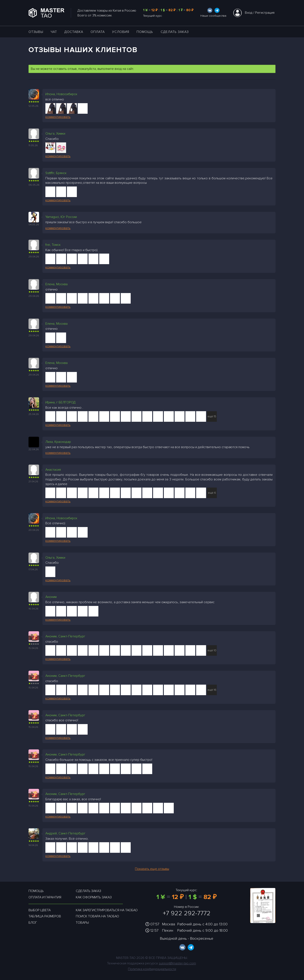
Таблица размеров (45, 916)
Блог (33, 923)
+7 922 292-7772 (187, 913)
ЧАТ (54, 32)
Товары (82, 923)
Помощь (145, 32)
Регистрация (265, 13)
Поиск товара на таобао (97, 916)
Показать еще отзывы (152, 869)
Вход (249, 13)
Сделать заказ (175, 32)
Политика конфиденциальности (152, 969)
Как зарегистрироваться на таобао (107, 910)
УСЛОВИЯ (121, 32)
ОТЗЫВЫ (36, 32)
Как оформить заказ (94, 897)
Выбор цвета (40, 910)
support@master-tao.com (177, 963)
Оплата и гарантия (45, 897)
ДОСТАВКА (74, 32)
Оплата (98, 32)
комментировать (58, 117)
